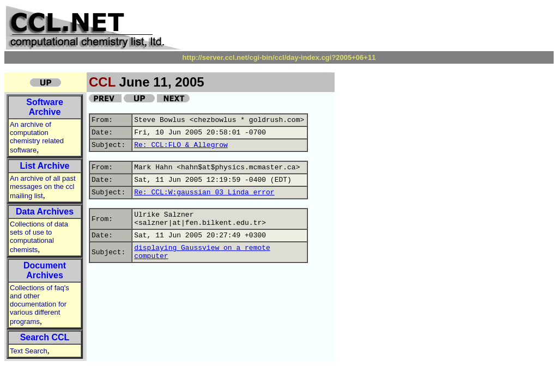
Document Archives (45, 270)
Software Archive (45, 107)
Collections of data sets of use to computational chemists (39, 237)
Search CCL (45, 337)
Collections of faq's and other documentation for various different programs (40, 305)
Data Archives (45, 212)
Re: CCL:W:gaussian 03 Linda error (204, 192)
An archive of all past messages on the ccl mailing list (43, 187)
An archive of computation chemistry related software (37, 137)
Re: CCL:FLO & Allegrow (181, 145)
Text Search (29, 351)
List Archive (45, 166)
